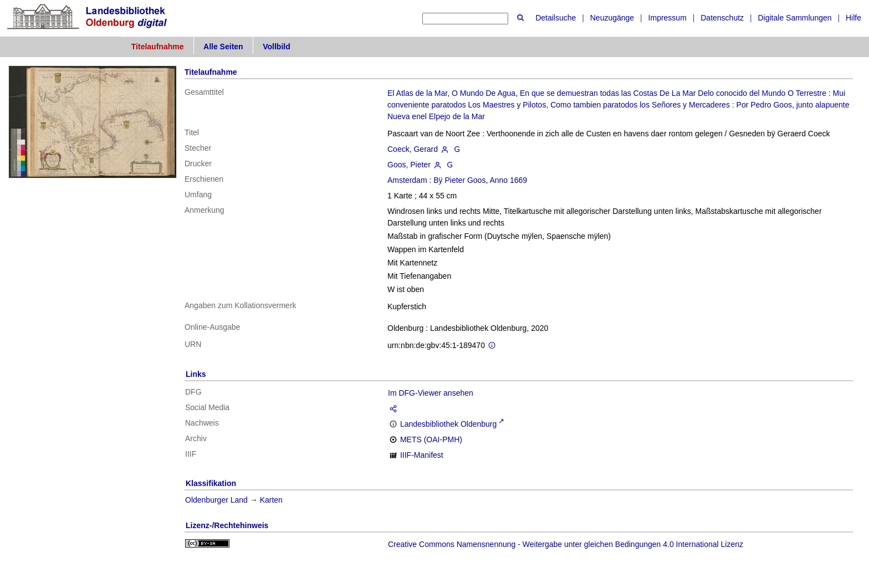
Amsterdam (407, 180)
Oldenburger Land (216, 500)
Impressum (668, 18)
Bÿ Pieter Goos (459, 180)
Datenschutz (722, 18)
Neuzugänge (612, 18)
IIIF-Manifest (422, 455)
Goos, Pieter (409, 165)
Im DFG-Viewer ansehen (431, 393)
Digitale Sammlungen (794, 18)
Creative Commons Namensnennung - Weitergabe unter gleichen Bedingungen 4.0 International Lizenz (566, 544)
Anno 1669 (508, 180)
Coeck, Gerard (413, 149)
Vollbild (277, 47)
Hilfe (853, 18)
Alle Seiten (223, 47)
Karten (271, 500)
